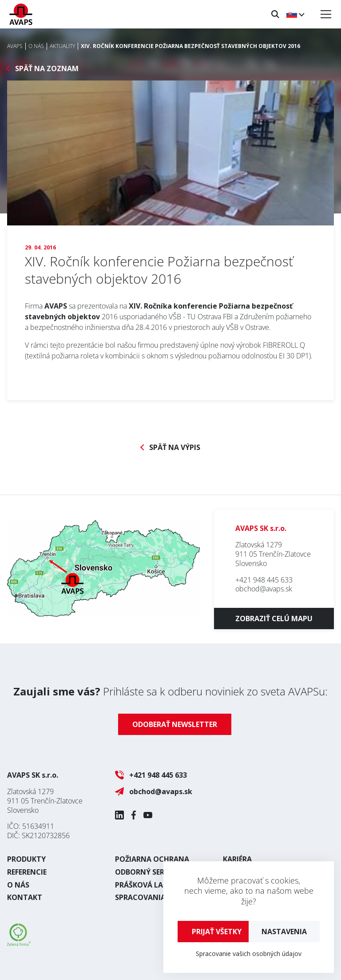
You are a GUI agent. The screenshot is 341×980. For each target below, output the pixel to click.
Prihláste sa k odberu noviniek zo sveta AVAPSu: (170, 691)
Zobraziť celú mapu (274, 619)
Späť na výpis (175, 448)
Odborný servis (145, 872)
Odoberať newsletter (175, 724)
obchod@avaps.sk (264, 589)
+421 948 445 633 (264, 580)
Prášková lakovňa (152, 885)
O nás (18, 885)
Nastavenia (284, 932)
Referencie (27, 872)
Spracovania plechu (155, 897)
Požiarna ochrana (152, 859)
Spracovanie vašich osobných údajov (249, 954)
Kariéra (237, 859)
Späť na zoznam (47, 69)
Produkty (26, 859)
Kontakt (25, 897)
